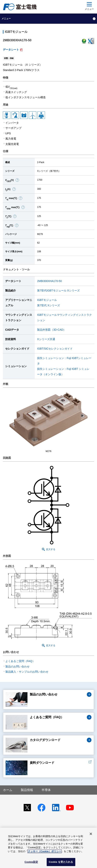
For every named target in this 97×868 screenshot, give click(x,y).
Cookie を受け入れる (61, 862)
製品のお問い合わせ (17, 666)
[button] (17, 180)
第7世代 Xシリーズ (48, 305)
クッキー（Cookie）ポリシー (44, 851)
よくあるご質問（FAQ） (20, 661)
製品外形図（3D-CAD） (51, 330)
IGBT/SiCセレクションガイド (55, 349)
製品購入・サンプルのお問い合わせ (27, 672)
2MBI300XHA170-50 (49, 281)
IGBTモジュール (47, 300)
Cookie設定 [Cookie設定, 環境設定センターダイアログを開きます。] (31, 862)
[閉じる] (91, 834)
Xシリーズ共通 (46, 339)
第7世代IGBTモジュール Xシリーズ (58, 290)
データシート (11, 50)
